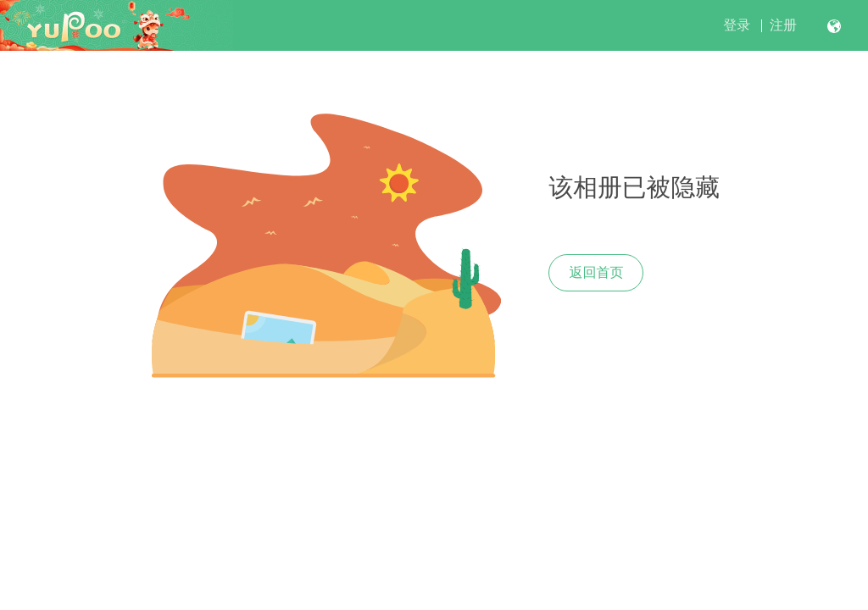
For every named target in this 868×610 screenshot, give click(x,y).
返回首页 (596, 272)
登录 (737, 25)
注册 (783, 25)
